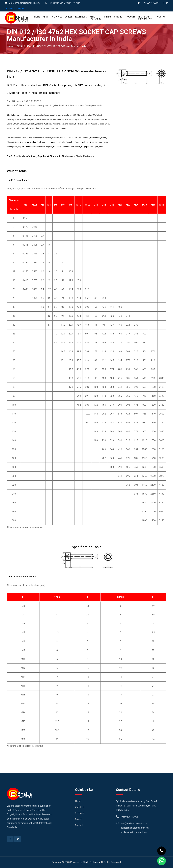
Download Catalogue (14, 9)
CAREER (69, 17)
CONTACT (162, 17)
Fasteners (81, 17)
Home (10, 46)
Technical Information (145, 18)
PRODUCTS (130, 17)
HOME (37, 17)
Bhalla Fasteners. (92, 862)
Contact (79, 825)
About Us (80, 807)
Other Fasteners (95, 18)
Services (80, 813)
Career (78, 819)
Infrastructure (113, 17)
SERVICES (57, 17)
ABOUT (46, 17)
